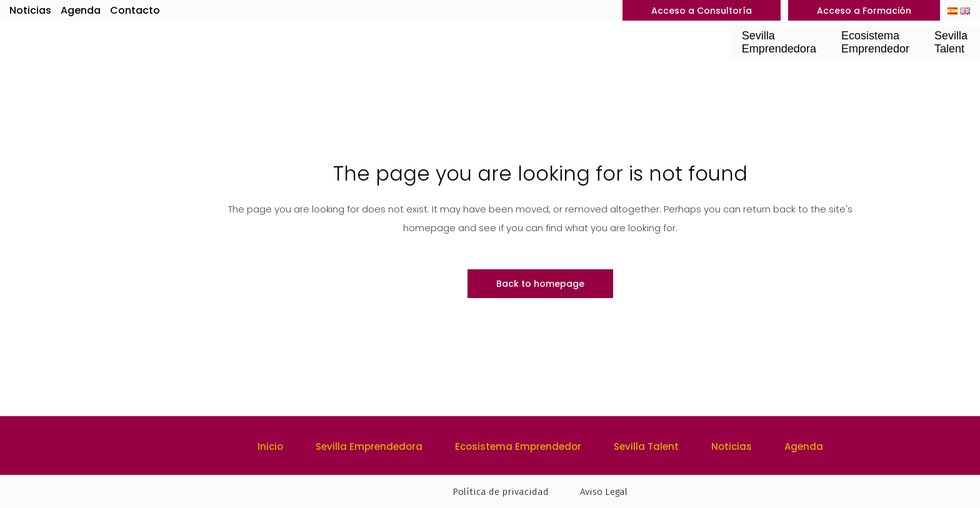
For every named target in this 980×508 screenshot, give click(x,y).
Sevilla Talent (646, 446)
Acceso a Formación (864, 11)
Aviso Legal (604, 492)
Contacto (135, 10)
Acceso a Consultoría (702, 11)
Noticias (30, 10)
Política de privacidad (501, 492)
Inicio (270, 446)
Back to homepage (540, 284)
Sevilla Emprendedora (369, 446)
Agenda (81, 10)
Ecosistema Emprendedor (518, 446)
